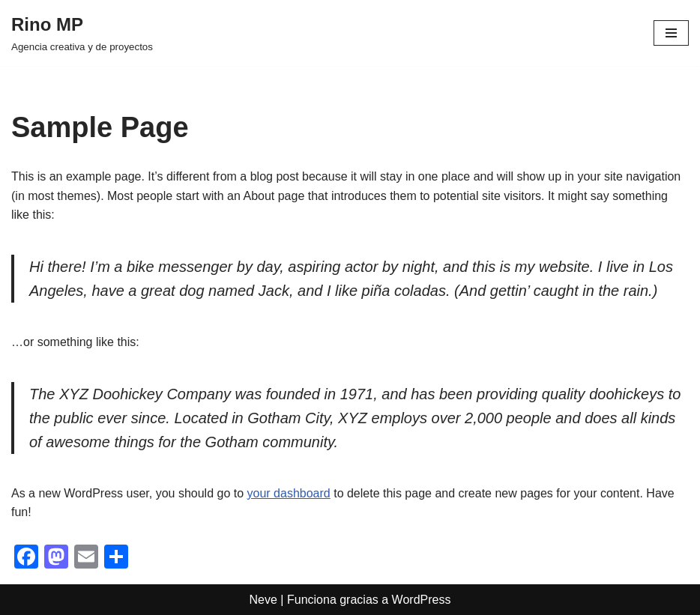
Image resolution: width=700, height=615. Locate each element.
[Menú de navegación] (671, 33)
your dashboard (289, 493)
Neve (263, 600)
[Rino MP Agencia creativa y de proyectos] (82, 33)
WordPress (422, 600)
